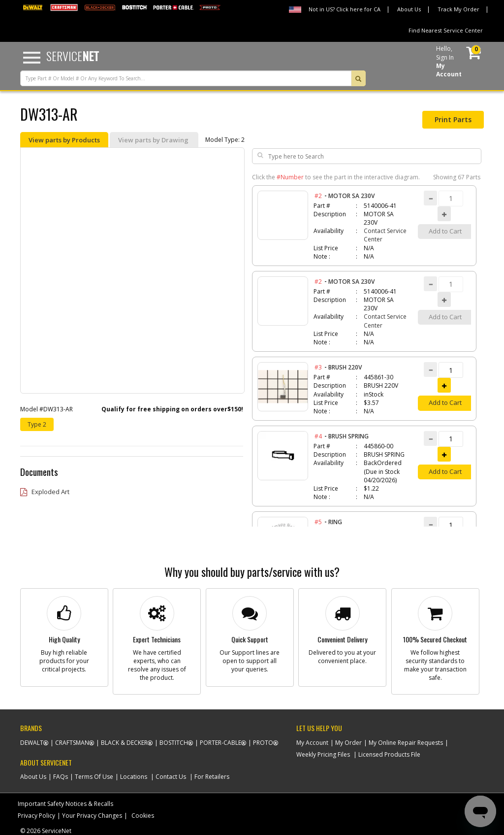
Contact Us (171, 777)
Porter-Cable (220, 743)
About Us (409, 9)
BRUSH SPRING (348, 436)
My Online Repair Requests (406, 743)
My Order (348, 743)
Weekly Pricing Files (323, 754)
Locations (134, 777)
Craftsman (72, 743)
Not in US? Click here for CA (345, 9)
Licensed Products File (389, 754)
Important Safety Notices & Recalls (65, 804)
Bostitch (174, 743)
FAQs (61, 777)
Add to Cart (445, 402)
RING (335, 522)
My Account (312, 743)
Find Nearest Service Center (446, 30)
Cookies (143, 816)
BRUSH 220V (345, 367)
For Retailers (212, 777)
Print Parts (453, 119)
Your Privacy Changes (92, 816)
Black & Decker (124, 743)
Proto (263, 743)
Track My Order (458, 9)
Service (73, 56)
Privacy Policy (36, 816)
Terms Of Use (94, 777)
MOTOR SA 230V (351, 196)
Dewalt (32, 743)
